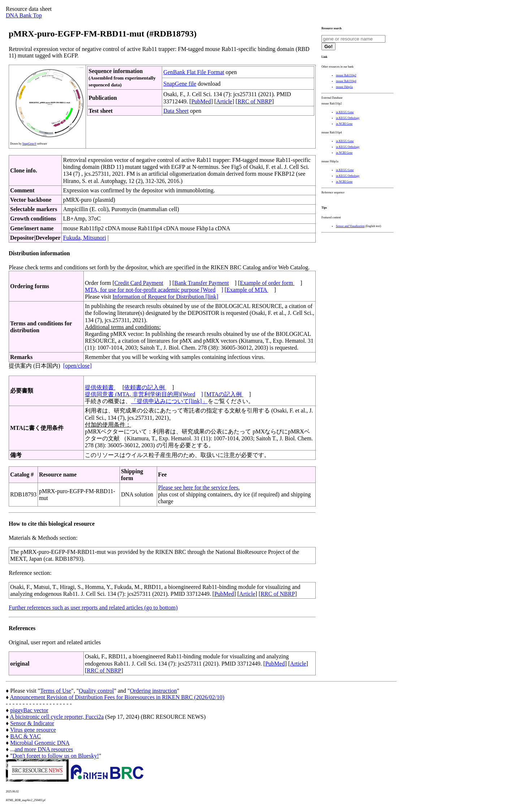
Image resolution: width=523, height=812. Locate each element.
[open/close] (77, 366)
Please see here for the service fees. (199, 488)
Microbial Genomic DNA (40, 743)
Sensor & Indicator (32, 723)
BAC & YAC (25, 736)
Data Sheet (176, 111)
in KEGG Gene (345, 112)
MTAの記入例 (225, 394)
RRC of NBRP (255, 101)
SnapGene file (180, 84)
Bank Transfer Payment (202, 283)
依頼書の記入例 (145, 387)
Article (224, 101)
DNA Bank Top (24, 15)
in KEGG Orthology (348, 118)
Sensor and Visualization (350, 226)
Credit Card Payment (139, 283)
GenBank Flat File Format (194, 72)
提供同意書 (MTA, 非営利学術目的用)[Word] (144, 394)
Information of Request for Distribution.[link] (165, 297)
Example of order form (267, 283)
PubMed (201, 101)
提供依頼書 (100, 387)
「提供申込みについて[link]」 (169, 401)
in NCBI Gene (344, 124)
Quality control (96, 691)
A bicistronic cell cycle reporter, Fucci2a (57, 717)
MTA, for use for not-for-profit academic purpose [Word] (154, 290)
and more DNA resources (44, 749)
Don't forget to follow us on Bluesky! (56, 756)
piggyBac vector (29, 710)
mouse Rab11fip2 (346, 75)
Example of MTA (247, 290)
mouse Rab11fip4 (346, 81)
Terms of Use (56, 691)
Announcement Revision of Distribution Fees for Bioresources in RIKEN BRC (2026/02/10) (117, 697)
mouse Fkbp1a (344, 87)
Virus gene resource (33, 730)
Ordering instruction (154, 691)
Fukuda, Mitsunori (84, 238)
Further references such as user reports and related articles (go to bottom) (93, 608)
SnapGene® (29, 144)
